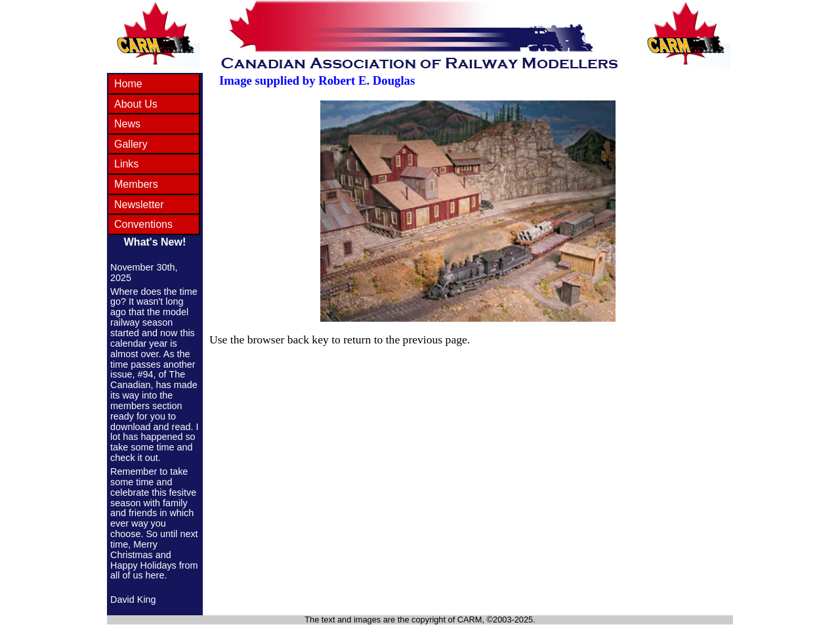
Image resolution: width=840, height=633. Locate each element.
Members (136, 184)
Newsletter (139, 205)
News (127, 124)
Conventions (143, 224)
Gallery (131, 144)
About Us (136, 104)
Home (128, 84)
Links (126, 164)
